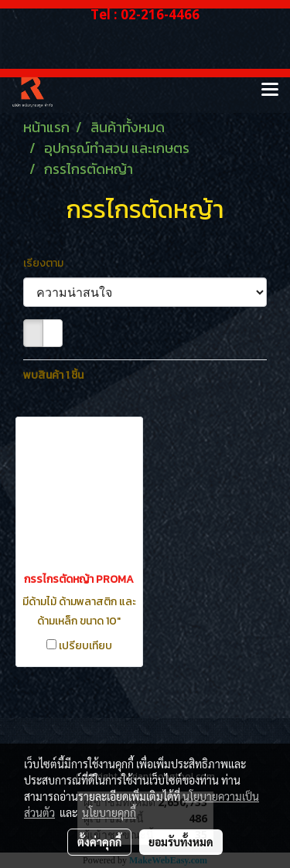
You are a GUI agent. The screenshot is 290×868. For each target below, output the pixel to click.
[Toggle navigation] (270, 90)
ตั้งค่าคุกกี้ (99, 842)
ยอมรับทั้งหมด (181, 842)
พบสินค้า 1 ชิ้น (53, 375)
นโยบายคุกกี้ (109, 812)
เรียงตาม (47, 263)
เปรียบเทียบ (85, 646)
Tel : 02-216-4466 (145, 14)
